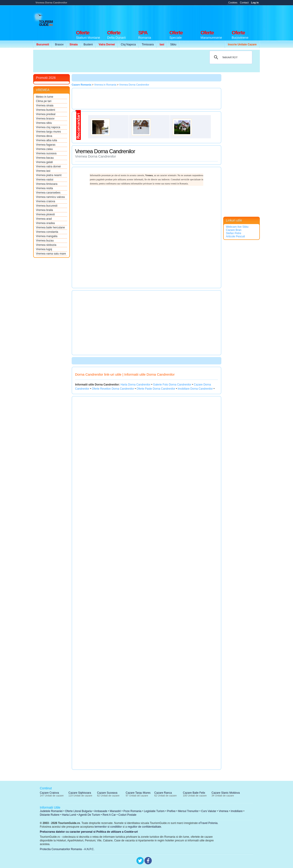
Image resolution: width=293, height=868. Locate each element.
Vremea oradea (45, 223)
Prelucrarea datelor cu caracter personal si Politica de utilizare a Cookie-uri (89, 832)
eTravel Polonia (208, 823)
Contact (244, 3)
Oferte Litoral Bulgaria (78, 811)
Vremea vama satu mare (51, 254)
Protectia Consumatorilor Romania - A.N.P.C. (67, 849)
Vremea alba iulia (46, 140)
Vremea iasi (43, 171)
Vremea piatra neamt (49, 175)
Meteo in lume (45, 97)
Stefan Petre (234, 233)
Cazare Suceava (107, 793)
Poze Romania (132, 811)
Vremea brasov (45, 119)
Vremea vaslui (45, 180)
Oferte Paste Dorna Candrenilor (156, 389)
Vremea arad (44, 219)
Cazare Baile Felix (194, 793)
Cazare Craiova (49, 793)
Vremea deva (44, 136)
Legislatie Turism (154, 811)
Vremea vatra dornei (48, 166)
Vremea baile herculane (50, 227)
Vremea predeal (46, 114)
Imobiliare (237, 811)
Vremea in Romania (105, 85)
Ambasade (101, 811)
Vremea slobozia (46, 245)
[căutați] (230, 57)
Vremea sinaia (45, 105)
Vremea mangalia (47, 236)
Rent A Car (109, 815)
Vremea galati (44, 162)
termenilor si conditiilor (108, 827)
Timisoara (148, 44)
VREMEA (43, 90)
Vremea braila (44, 210)
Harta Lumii (69, 815)
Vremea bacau (45, 158)
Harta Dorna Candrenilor (136, 385)
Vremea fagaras (46, 145)
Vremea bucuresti (47, 206)
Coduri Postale (127, 815)
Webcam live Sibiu (237, 227)
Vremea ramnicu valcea (50, 197)
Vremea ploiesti (45, 214)
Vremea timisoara (47, 184)
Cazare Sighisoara (80, 793)
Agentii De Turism (89, 815)
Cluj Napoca (128, 44)
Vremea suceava (46, 153)
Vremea (223, 811)
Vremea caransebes (48, 193)
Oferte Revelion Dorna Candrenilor (113, 389)
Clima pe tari (44, 101)
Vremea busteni (46, 110)
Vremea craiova (46, 201)
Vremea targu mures (48, 132)
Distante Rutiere (50, 815)
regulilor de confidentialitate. (145, 827)
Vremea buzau (45, 241)
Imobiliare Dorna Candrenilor (195, 389)
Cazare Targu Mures (138, 793)
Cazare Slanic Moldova (226, 793)
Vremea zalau (44, 149)
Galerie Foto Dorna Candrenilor (172, 385)
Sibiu (173, 44)
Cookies (233, 3)
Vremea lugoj (44, 249)
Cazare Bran (234, 230)
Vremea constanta (47, 232)
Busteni (88, 44)
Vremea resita (44, 188)
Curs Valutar (209, 811)
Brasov (59, 44)
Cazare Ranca (163, 793)
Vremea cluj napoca (48, 127)
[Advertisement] (176, 17)
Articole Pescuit (235, 236)
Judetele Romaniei (51, 811)
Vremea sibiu (44, 123)
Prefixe (171, 811)
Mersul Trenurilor (188, 811)
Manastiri (115, 811)
